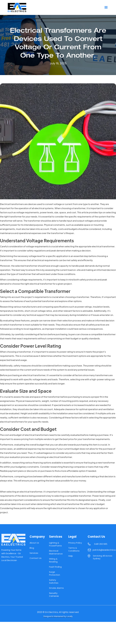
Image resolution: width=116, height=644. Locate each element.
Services (34, 553)
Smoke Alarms (56, 588)
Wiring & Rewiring (53, 560)
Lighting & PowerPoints (55, 544)
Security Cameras (54, 595)
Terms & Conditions (74, 549)
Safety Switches (54, 581)
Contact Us (36, 558)
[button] (106, 7)
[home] (19, 7)
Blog (32, 548)
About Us (34, 543)
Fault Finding (55, 567)
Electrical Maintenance (56, 552)
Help (71, 556)
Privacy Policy (75, 543)
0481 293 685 (101, 545)
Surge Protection (55, 573)
